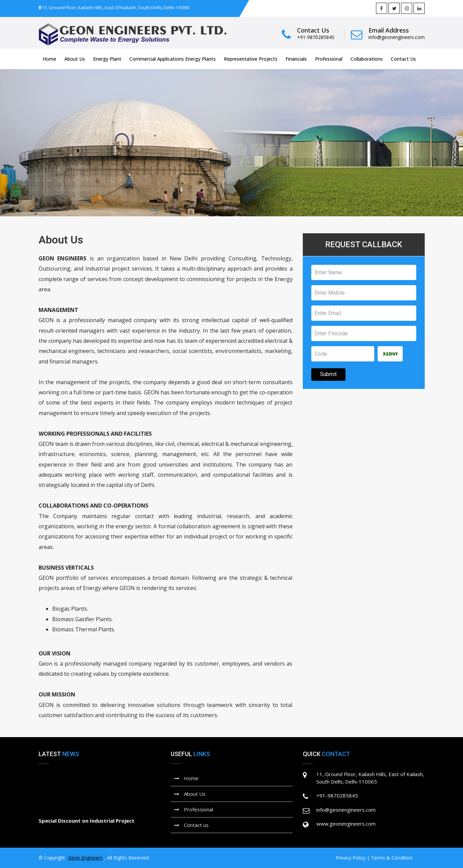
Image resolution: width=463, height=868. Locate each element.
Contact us (191, 825)
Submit (328, 374)
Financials (296, 59)
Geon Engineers (85, 858)
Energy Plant (107, 59)
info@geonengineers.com (397, 37)
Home (49, 59)
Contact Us (403, 59)
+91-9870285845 (316, 37)
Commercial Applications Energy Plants (173, 59)
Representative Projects (251, 59)
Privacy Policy (351, 858)
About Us (75, 59)
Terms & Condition (392, 858)
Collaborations (367, 59)
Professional (329, 59)
